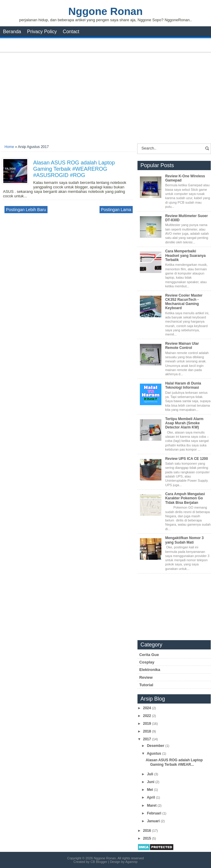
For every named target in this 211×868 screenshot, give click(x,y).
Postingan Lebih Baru (26, 210)
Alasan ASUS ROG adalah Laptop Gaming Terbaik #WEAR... (174, 762)
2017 (147, 739)
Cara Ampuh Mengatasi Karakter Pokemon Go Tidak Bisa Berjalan (185, 498)
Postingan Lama (116, 210)
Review (146, 677)
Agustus (154, 753)
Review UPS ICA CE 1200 (187, 459)
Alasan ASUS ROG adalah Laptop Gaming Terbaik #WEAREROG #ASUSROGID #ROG (74, 169)
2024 (147, 708)
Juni (151, 782)
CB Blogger (99, 862)
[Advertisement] (106, 96)
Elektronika (150, 670)
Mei (150, 790)
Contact (71, 32)
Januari (154, 821)
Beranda (12, 32)
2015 (147, 838)
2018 (147, 731)
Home (9, 147)
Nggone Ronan (106, 11)
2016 (147, 831)
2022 (147, 716)
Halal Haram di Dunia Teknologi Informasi (183, 385)
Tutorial (146, 685)
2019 (147, 724)
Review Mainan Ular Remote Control (182, 346)
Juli (151, 774)
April (151, 797)
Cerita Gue (149, 655)
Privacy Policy (42, 32)
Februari (155, 813)
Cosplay (147, 662)
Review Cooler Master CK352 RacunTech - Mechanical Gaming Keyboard (184, 302)
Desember (156, 746)
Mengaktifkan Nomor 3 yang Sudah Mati (185, 540)
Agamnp (131, 862)
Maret (152, 806)
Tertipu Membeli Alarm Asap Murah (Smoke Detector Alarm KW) (184, 423)
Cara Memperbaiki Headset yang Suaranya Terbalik (185, 255)
